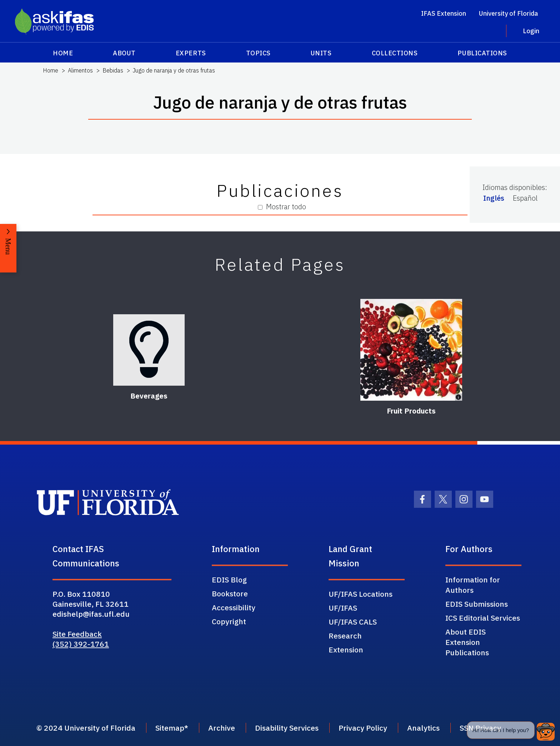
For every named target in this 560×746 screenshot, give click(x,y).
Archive (222, 728)
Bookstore (230, 594)
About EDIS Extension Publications (467, 642)
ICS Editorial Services (483, 618)
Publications (482, 53)
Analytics (423, 728)
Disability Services (287, 728)
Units (321, 53)
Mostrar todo (282, 207)
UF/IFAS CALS (353, 622)
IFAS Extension (444, 13)
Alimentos (80, 70)
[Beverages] (149, 350)
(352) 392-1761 (81, 644)
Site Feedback (77, 634)
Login (531, 31)
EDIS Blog (229, 580)
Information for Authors (473, 585)
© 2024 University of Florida (86, 728)
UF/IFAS (343, 608)
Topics (258, 53)
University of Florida (508, 13)
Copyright (229, 621)
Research (345, 636)
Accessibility (234, 607)
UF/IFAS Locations (361, 594)
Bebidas (113, 70)
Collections (395, 53)
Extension (346, 650)
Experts (191, 53)
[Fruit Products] (411, 350)
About (124, 53)
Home (63, 53)
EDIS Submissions (477, 604)
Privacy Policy (363, 728)
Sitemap (170, 728)
